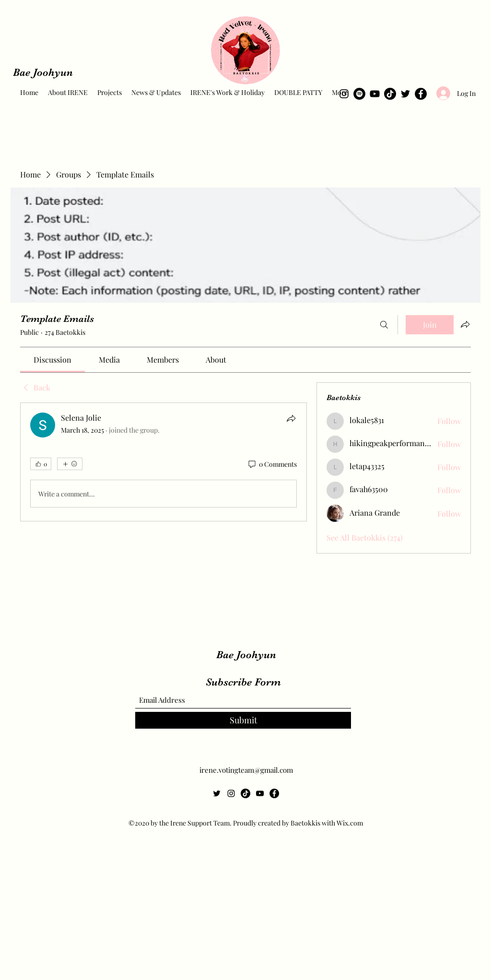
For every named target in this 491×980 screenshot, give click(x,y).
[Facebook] (421, 94)
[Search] (384, 325)
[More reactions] (70, 464)
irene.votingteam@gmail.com (246, 770)
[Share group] (465, 324)
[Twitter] (405, 94)
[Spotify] (359, 94)
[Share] (291, 418)
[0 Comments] (272, 464)
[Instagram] (344, 94)
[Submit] (243, 720)
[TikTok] (390, 94)
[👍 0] (41, 464)
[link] (53, 360)
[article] (164, 462)
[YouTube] (375, 94)
